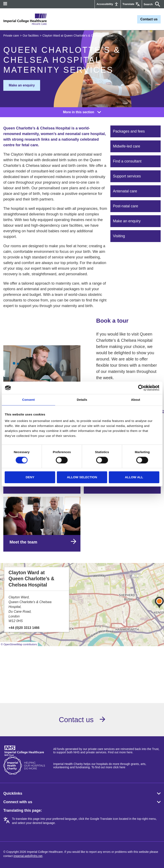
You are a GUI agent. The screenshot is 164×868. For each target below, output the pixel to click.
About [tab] (136, 400)
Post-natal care (125, 206)
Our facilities (31, 36)
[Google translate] (131, 4)
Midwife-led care (126, 146)
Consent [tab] (28, 400)
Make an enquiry (22, 85)
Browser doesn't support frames (82, 670)
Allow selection (82, 477)
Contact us (149, 19)
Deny (30, 477)
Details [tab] (82, 400)
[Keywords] (149, 4)
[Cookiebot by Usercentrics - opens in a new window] (141, 388)
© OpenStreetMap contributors (19, 644)
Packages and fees (129, 131)
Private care (11, 36)
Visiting (119, 236)
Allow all (134, 477)
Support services (127, 176)
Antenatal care (125, 191)
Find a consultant (127, 161)
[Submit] (157, 4)
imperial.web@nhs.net (28, 856)
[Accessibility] (108, 4)
